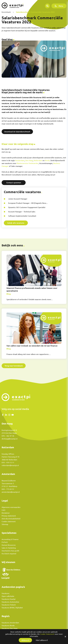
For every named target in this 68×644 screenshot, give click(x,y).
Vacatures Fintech (9, 605)
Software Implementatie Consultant (22, 216)
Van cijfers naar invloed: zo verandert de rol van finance (32, 346)
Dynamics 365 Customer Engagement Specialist (27, 207)
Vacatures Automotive (10, 602)
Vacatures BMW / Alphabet (12, 608)
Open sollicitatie (8, 596)
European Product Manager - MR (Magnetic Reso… (28, 203)
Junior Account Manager (18, 199)
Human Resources (9, 545)
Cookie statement (9, 521)
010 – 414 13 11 (8, 463)
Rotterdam (38, 160)
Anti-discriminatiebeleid (11, 519)
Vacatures (6, 593)
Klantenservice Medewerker (28, 163)
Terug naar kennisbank (14, 366)
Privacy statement (9, 516)
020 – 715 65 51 (8, 489)
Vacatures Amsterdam (10, 623)
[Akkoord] (65, 637)
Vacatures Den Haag (10, 628)
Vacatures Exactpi (9, 599)
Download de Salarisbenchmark (17, 132)
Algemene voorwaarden (11, 507)
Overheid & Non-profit (10, 551)
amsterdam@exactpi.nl (11, 492)
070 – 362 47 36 (8, 436)
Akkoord (25, 640)
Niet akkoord (42, 640)
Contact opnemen (14, 183)
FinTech (5, 542)
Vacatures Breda (8, 625)
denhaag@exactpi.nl (10, 439)
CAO (3, 510)
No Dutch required (9, 554)
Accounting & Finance (10, 539)
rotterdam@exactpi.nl (10, 465)
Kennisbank (6, 12)
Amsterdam (20, 160)
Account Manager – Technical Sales (22, 212)
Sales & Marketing (9, 548)
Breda (47, 160)
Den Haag (29, 160)
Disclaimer (6, 513)
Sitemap (5, 524)
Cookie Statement (47, 634)
